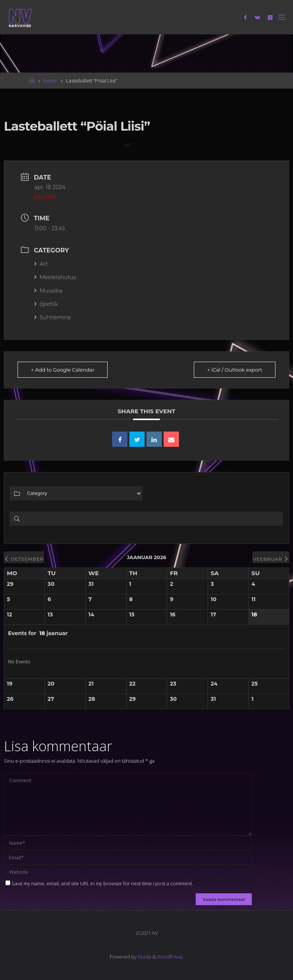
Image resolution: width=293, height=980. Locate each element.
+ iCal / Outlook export (235, 370)
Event (49, 81)
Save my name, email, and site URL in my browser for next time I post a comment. (99, 883)
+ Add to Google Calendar (63, 370)
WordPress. (170, 957)
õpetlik (46, 304)
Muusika (48, 291)
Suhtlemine (53, 317)
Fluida (144, 957)
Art (41, 264)
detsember (24, 559)
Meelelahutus (55, 277)
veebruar (271, 559)
